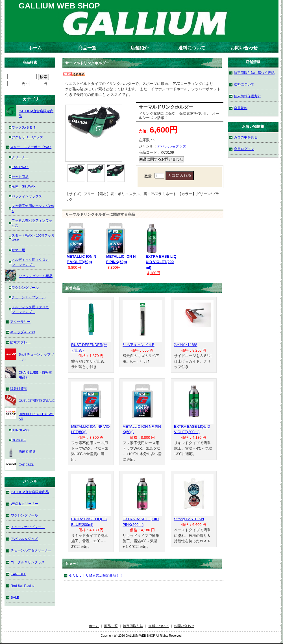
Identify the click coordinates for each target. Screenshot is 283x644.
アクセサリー (20, 322)
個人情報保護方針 (247, 96)
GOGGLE (19, 440)
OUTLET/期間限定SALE (30, 400)
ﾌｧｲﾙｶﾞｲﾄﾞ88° (186, 345)
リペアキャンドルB (139, 345)
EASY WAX (20, 167)
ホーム (35, 48)
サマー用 (18, 250)
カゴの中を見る (246, 137)
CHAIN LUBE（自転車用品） (29, 373)
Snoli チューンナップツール (30, 355)
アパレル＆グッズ (172, 146)
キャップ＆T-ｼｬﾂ (23, 332)
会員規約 (241, 108)
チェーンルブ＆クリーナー (31, 550)
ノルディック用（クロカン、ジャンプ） (30, 262)
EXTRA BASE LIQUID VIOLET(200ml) (161, 262)
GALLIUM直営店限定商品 (29, 112)
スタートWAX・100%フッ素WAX (33, 238)
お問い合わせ (244, 48)
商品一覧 (87, 48)
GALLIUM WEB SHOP (59, 6)
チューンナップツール (29, 297)
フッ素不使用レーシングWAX (33, 208)
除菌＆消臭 (20, 451)
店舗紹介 (140, 48)
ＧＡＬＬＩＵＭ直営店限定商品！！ (96, 575)
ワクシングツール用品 (29, 276)
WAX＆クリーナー (25, 503)
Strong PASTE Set (189, 519)
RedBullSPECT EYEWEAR (30, 414)
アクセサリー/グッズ (27, 137)
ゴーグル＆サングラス (28, 562)
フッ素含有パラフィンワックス (32, 223)
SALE (15, 597)
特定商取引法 (133, 626)
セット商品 (20, 177)
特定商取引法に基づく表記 (254, 73)
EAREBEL (19, 464)
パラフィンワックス (27, 196)
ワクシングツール (25, 287)
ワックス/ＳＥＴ (24, 127)
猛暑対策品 (19, 389)
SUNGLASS (21, 430)
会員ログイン (244, 149)
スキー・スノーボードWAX (31, 147)
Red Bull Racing (23, 585)
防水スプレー (20, 342)
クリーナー (20, 157)
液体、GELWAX (24, 186)
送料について (192, 48)
